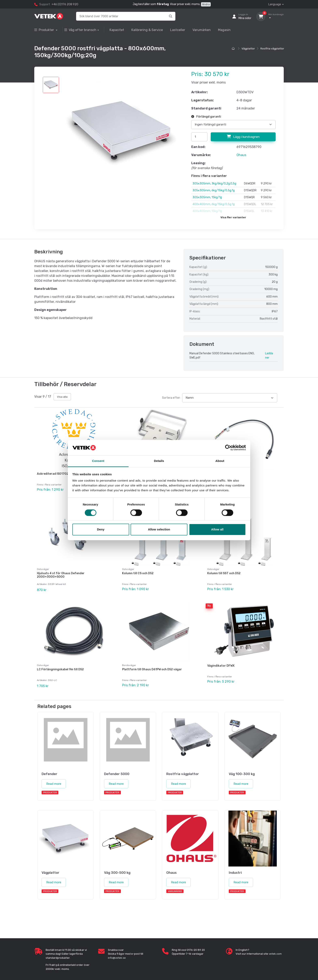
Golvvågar (43, 567)
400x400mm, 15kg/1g (207, 211)
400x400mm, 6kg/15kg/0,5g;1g (214, 204)
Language (275, 4)
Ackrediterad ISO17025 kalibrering (62, 474)
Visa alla (62, 397)
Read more (54, 778)
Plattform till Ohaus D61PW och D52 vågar (152, 666)
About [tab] (220, 461)
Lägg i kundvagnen (243, 137)
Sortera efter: (171, 398)
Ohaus (241, 155)
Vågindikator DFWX (221, 662)
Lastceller (178, 30)
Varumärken (202, 30)
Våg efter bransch (80, 30)
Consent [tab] (98, 461)
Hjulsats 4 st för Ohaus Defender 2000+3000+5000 (61, 573)
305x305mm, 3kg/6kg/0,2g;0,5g (214, 184)
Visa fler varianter (233, 217)
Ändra (206, 4)
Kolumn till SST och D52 (224, 571)
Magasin (224, 30)
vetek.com (275, 948)
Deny (101, 530)
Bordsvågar (129, 661)
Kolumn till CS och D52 (138, 571)
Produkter (45, 30)
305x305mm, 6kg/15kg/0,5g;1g (214, 190)
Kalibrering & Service (147, 30)
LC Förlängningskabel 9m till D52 (60, 666)
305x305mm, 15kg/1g (207, 197)
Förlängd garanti (206, 117)
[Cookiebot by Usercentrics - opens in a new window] (228, 448)
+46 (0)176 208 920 (65, 4)
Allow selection (159, 530)
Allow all (217, 530)
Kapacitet (117, 30)
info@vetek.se (117, 952)
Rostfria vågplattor (272, 49)
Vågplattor (248, 49)
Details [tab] (159, 461)
